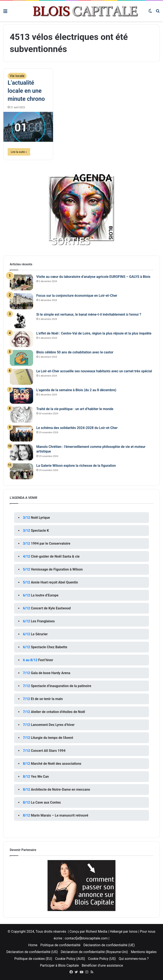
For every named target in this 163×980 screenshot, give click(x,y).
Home (33, 945)
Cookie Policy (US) (102, 959)
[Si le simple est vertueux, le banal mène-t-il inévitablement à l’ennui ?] (21, 320)
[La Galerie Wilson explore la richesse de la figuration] (21, 471)
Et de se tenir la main (47, 699)
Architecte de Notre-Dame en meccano (60, 789)
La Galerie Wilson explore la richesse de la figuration (76, 466)
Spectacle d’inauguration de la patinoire (61, 686)
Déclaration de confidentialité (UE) (109, 945)
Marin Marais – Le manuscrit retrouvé (60, 815)
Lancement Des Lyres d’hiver (53, 725)
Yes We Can (40, 777)
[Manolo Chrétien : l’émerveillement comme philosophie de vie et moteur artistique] (21, 452)
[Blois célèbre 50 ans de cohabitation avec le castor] (21, 358)
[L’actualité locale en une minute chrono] (28, 127)
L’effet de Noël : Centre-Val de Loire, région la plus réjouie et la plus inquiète (94, 333)
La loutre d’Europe (45, 595)
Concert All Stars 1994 (48, 751)
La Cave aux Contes (46, 802)
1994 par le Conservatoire (51, 543)
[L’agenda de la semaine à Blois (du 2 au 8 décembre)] (21, 396)
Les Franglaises (43, 621)
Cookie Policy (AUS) (70, 959)
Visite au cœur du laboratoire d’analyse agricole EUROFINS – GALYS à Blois (93, 277)
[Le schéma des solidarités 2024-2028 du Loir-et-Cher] (21, 434)
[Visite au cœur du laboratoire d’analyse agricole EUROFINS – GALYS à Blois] (21, 282)
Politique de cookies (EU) (33, 959)
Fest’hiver (46, 660)
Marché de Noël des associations (56, 764)
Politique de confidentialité (60, 945)
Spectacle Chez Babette (49, 647)
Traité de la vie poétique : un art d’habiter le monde (75, 409)
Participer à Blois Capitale (60, 965)
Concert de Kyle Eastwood (51, 608)
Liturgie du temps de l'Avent (52, 738)
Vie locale (17, 76)
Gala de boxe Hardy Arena (51, 673)
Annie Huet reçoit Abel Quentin (54, 582)
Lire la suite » (19, 152)
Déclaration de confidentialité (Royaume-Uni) (94, 952)
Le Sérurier (39, 634)
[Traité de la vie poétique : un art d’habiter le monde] (21, 415)
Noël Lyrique (40, 518)
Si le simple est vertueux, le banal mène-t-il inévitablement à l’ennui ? (89, 314)
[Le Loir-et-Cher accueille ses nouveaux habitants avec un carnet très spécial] (21, 377)
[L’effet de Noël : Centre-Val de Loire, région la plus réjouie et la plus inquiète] (21, 339)
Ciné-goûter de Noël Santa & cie (55, 556)
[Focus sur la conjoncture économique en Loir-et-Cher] (21, 301)
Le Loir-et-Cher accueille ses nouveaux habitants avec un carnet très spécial (94, 371)
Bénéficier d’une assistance (102, 965)
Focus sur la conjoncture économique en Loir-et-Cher (77, 296)
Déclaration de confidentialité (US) (32, 952)
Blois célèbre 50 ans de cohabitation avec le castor (75, 352)
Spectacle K (40, 531)
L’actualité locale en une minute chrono (26, 91)
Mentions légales (144, 952)
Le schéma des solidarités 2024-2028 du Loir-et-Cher (77, 428)
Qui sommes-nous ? (134, 959)
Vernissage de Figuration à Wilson (57, 569)
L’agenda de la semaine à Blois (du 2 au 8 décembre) (76, 390)
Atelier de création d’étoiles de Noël (58, 712)
